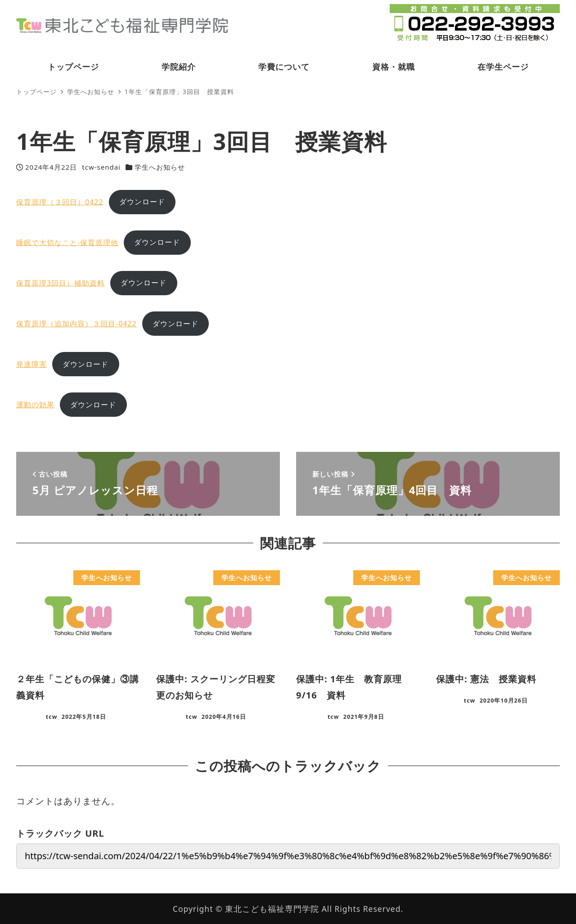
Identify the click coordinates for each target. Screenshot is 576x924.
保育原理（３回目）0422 (60, 202)
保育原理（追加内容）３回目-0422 (76, 324)
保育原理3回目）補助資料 (61, 283)
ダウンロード (142, 202)
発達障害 (31, 364)
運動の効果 (35, 405)
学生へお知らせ (160, 167)
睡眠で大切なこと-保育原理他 (67, 242)
